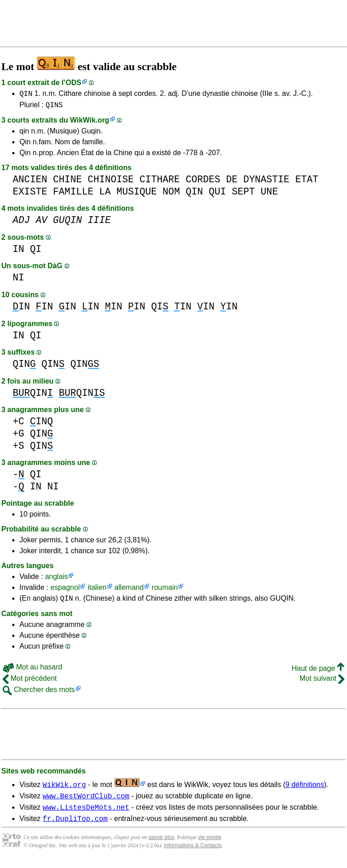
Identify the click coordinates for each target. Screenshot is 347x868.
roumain (165, 590)
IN (19, 252)
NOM (171, 194)
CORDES (203, 182)
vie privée (209, 845)
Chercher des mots (39, 694)
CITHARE (160, 182)
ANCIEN (30, 182)
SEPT (243, 194)
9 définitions (305, 789)
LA (105, 194)
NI (19, 280)
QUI (217, 194)
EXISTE (30, 194)
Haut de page (318, 672)
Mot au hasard (33, 671)
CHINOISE (111, 182)
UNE (269, 194)
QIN (26, 95)
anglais (57, 579)
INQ (41, 424)
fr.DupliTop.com (75, 826)
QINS (54, 107)
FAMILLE (73, 194)
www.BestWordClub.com (86, 801)
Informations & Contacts (193, 854)
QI (36, 252)
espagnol (65, 590)
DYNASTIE (266, 182)
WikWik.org (90, 123)
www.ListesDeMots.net (86, 814)
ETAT (307, 182)
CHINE (67, 182)
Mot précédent (30, 682)
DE (232, 182)
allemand (129, 590)
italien (97, 590)
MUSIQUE (137, 194)
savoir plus (162, 845)
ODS (73, 83)
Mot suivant (322, 682)
